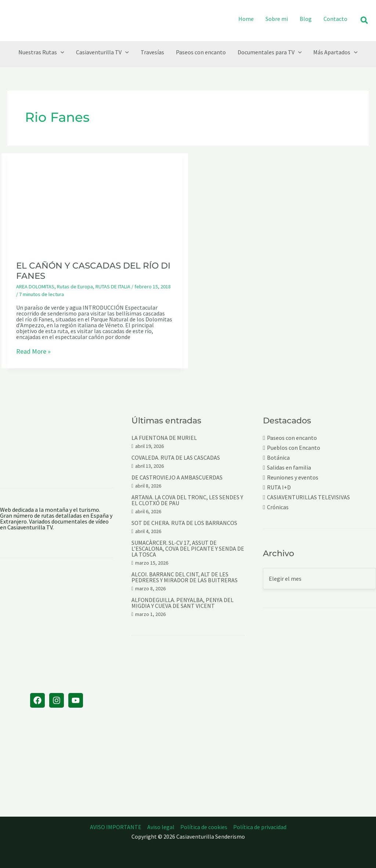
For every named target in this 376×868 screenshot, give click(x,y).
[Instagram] (57, 700)
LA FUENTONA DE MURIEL (164, 438)
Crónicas (278, 507)
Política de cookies (204, 827)
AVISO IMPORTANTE (116, 827)
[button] (365, 21)
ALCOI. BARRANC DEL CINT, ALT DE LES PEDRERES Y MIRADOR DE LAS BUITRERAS (185, 577)
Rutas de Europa (75, 287)
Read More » (33, 352)
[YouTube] (76, 700)
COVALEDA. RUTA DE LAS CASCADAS (176, 457)
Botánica (278, 458)
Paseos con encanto (292, 438)
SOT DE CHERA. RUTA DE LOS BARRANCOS (184, 523)
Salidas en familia (289, 468)
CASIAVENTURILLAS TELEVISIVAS (308, 497)
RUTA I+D (279, 487)
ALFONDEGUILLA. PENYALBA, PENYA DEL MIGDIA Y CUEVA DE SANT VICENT (182, 603)
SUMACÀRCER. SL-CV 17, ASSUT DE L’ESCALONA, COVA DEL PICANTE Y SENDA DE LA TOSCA (188, 548)
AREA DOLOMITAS (35, 287)
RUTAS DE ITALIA (113, 287)
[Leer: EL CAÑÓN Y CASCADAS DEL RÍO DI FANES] (95, 202)
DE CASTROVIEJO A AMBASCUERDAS (177, 477)
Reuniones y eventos (293, 477)
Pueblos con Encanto (294, 448)
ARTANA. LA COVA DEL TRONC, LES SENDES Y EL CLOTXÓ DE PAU (187, 500)
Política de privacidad (260, 827)
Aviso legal (161, 827)
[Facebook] (37, 700)
